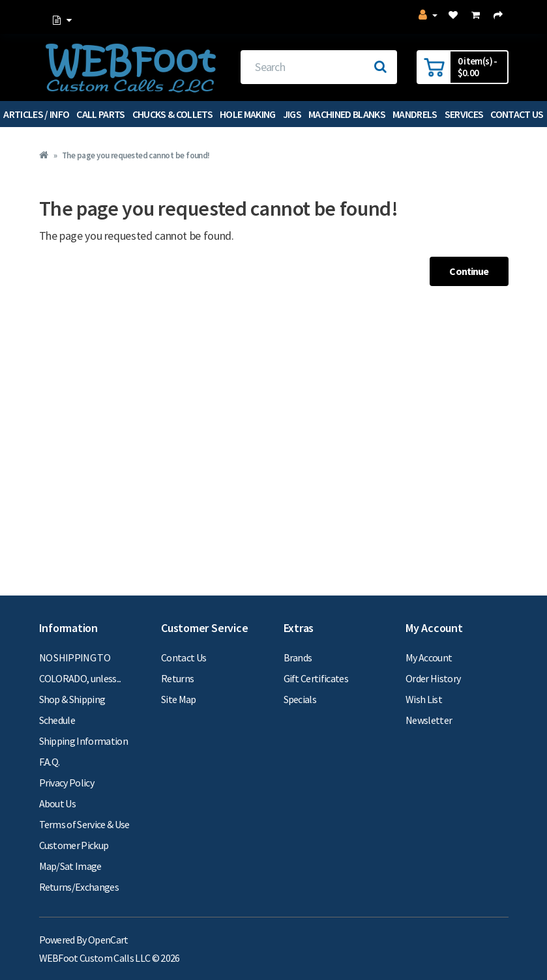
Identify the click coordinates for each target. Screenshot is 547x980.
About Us (58, 803)
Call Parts (100, 114)
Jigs (292, 114)
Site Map (179, 699)
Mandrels (415, 114)
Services (464, 114)
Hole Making (248, 114)
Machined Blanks (347, 114)
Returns (177, 678)
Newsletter (429, 720)
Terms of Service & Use (84, 824)
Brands (298, 657)
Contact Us (184, 657)
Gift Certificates (316, 678)
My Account (429, 657)
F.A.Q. (50, 762)
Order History (433, 678)
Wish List (424, 699)
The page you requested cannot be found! (136, 155)
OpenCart (108, 940)
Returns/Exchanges (79, 887)
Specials (300, 699)
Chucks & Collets (172, 114)
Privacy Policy (67, 783)
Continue (469, 271)
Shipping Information (84, 741)
